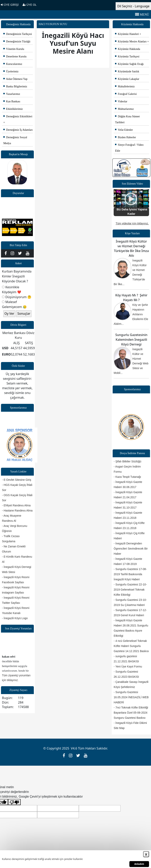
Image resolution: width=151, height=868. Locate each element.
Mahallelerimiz (125, 86)
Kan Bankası (12, 101)
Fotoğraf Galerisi (126, 94)
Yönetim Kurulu (14, 49)
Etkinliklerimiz (13, 109)
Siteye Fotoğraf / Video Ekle (129, 148)
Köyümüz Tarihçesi (127, 56)
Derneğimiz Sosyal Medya (15, 140)
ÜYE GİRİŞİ (10, 5)
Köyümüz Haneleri (127, 34)
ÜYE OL (30, 5)
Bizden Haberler (125, 137)
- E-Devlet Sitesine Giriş (17, 480)
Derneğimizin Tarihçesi (18, 34)
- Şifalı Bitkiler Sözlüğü (127, 461)
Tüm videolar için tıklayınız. (132, 223)
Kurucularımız (13, 64)
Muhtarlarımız (124, 109)
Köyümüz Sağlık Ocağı (129, 64)
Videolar (121, 101)
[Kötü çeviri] (14, 802)
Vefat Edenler (124, 130)
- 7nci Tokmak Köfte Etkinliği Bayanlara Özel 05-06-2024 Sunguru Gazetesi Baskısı (131, 713)
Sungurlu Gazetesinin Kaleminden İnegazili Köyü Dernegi (131, 340)
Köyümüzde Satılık (127, 71)
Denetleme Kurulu (15, 56)
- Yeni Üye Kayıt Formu (128, 666)
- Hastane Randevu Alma (17, 511)
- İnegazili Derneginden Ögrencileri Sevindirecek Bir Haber (131, 549)
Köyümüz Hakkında (128, 49)
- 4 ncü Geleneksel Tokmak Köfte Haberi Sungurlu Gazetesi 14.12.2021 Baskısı (131, 646)
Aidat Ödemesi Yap (15, 79)
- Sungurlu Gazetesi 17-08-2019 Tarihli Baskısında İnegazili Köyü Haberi (130, 574)
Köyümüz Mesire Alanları (131, 42)
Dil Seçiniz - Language (133, 6)
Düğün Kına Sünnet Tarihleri (127, 119)
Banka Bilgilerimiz (15, 86)
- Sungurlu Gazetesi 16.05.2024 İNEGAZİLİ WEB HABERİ (131, 697)
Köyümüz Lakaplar (127, 79)
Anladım (139, 864)
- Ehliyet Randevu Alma (16, 505)
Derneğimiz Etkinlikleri (18, 116)
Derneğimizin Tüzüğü (17, 42)
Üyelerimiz (11, 71)
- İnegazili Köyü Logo (15, 618)
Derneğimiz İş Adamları (18, 130)
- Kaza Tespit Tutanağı (127, 477)
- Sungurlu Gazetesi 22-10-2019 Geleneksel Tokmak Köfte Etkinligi (130, 590)
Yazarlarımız (12, 94)
